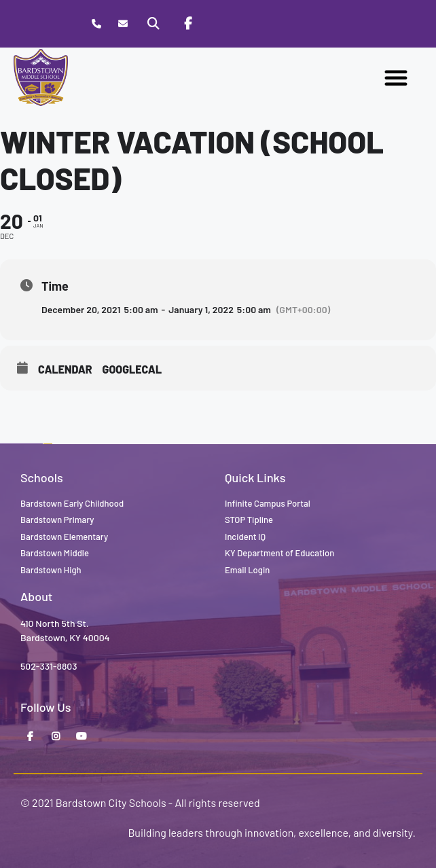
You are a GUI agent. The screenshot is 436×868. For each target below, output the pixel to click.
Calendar (65, 369)
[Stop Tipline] (221, 24)
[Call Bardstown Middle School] (96, 24)
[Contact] (123, 24)
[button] (396, 77)
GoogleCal (132, 369)
